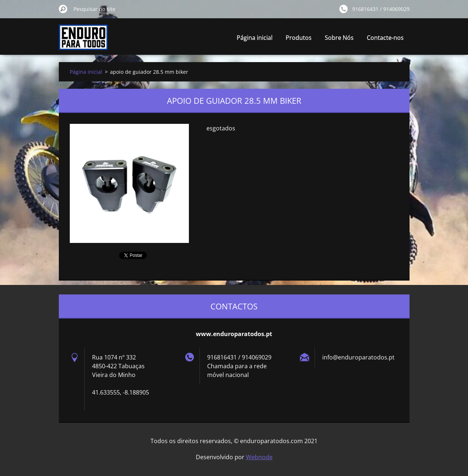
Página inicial (255, 38)
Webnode (259, 457)
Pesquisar (63, 9)
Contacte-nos (385, 38)
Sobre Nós (339, 38)
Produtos (299, 38)
